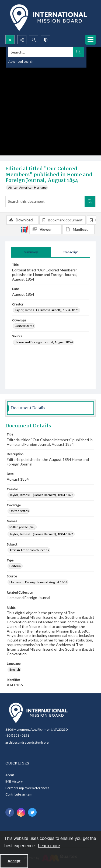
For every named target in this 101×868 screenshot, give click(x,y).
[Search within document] (90, 201)
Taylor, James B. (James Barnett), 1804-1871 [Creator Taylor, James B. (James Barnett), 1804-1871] (47, 310)
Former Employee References (27, 788)
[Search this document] (45, 201)
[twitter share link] (32, 812)
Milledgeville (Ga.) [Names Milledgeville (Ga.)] (22, 527)
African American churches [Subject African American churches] (29, 550)
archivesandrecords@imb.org (27, 742)
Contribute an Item (19, 794)
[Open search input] (10, 40)
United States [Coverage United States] (25, 326)
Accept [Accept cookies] (14, 861)
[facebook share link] (10, 812)
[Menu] (90, 40)
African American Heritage (27, 187)
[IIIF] (24, 229)
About (10, 775)
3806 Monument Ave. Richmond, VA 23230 (36, 729)
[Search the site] (41, 52)
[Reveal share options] (22, 40)
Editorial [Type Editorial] (15, 566)
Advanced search (21, 61)
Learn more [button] (49, 846)
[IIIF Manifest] (79, 230)
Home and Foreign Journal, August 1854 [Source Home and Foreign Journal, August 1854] (44, 342)
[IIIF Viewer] (46, 230)
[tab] (31, 252)
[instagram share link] (21, 812)
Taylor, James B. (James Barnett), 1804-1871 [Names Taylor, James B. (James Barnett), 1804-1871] (41, 534)
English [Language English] (15, 669)
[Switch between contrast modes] (46, 40)
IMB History (14, 781)
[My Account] (34, 40)
